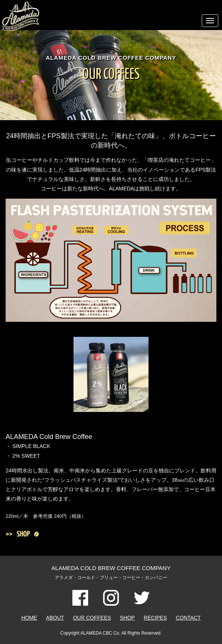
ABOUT (55, 618)
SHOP (127, 618)
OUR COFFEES (92, 618)
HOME (29, 618)
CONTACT (188, 618)
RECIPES (155, 618)
